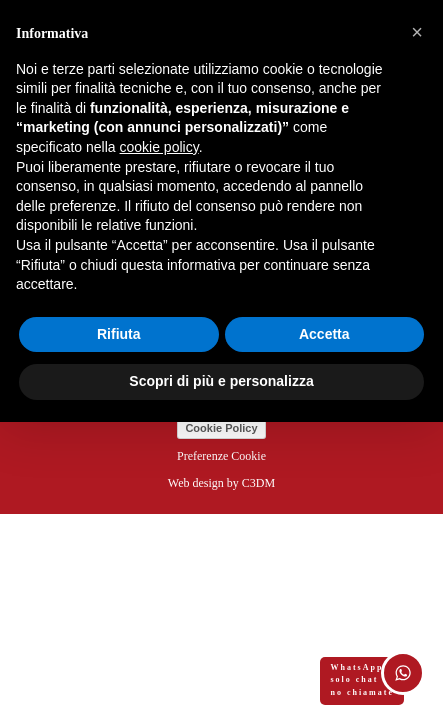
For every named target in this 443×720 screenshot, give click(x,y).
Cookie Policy (221, 428)
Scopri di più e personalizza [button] (221, 381)
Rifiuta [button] (119, 334)
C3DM (258, 483)
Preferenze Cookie (221, 456)
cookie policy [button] (159, 147)
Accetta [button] (324, 334)
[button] (417, 32)
